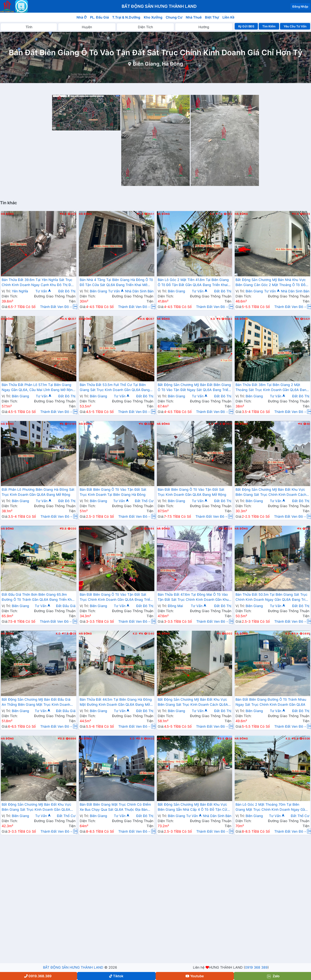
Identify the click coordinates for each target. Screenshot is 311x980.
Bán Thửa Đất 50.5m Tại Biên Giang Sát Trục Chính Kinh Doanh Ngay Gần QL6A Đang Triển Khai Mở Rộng (272, 597)
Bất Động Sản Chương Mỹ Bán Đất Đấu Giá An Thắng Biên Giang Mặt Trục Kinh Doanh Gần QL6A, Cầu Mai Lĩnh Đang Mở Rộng (36, 702)
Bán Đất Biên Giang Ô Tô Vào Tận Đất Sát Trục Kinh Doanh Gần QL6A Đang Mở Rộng (192, 492)
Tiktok (116, 976)
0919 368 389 (256, 967)
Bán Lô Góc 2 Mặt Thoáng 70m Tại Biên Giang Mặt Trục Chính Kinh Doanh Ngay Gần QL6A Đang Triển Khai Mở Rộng (271, 807)
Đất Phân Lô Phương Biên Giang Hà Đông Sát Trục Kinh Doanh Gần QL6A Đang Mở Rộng (38, 492)
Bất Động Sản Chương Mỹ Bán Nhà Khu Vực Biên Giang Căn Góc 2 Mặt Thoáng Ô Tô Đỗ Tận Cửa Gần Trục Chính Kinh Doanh (271, 283)
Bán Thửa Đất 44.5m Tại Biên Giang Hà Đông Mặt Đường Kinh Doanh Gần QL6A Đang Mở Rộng (116, 702)
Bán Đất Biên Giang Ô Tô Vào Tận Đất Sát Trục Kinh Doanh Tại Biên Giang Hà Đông (113, 492)
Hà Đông (7, 214)
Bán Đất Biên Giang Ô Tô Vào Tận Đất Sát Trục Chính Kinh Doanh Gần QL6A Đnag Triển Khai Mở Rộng (116, 597)
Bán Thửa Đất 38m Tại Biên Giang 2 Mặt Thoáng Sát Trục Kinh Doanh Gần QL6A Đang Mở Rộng (272, 388)
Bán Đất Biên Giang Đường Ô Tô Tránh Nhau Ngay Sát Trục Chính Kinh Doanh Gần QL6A (271, 702)
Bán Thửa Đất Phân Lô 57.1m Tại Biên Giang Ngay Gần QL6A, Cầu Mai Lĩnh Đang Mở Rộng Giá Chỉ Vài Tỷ (38, 388)
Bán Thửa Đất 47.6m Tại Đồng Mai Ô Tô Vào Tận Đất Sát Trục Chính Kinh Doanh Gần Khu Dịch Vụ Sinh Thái (193, 597)
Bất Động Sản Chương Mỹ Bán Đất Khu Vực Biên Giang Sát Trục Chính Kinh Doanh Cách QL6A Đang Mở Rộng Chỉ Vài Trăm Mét (271, 492)
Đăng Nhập (300, 6)
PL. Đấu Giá (99, 17)
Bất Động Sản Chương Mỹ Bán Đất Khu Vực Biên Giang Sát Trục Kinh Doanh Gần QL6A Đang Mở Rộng (36, 807)
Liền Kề (228, 17)
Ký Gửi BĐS (246, 26)
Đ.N (295, 214)
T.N (219, 214)
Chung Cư (174, 17)
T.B (140, 214)
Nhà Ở (82, 17)
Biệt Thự (212, 17)
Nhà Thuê (194, 17)
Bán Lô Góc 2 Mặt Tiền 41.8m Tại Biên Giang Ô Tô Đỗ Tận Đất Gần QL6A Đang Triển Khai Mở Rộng (193, 283)
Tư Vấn (43, 291)
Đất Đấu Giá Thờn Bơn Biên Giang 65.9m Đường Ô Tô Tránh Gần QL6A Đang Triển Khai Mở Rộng (38, 597)
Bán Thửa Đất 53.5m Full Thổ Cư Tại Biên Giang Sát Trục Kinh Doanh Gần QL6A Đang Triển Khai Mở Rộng (115, 388)
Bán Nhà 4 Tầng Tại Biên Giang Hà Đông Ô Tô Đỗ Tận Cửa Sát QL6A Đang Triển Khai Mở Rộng (116, 283)
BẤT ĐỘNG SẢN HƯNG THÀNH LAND (73, 967)
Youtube (195, 976)
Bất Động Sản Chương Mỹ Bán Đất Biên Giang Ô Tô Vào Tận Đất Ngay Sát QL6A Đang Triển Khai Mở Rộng (194, 388)
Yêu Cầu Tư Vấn (295, 26)
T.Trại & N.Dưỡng (126, 17)
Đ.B (63, 214)
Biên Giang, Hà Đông (158, 64)
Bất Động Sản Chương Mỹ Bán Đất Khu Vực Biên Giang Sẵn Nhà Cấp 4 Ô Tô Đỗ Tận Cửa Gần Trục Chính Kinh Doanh (193, 807)
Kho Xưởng (153, 17)
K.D (212, 214)
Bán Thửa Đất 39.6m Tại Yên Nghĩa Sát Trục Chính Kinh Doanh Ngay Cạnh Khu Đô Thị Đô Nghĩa (37, 283)
